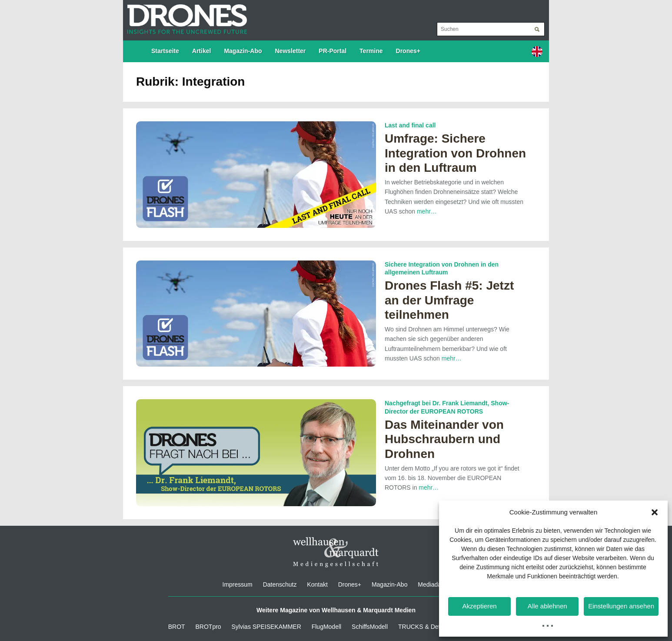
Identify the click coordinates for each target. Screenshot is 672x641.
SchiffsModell (370, 627)
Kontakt (317, 584)
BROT (177, 627)
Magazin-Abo (243, 51)
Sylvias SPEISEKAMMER (266, 627)
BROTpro (208, 627)
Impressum (238, 584)
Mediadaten (434, 584)
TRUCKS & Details (424, 627)
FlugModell (326, 627)
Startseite (165, 51)
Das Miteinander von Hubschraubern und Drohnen (444, 439)
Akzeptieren (479, 606)
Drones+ (408, 51)
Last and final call (410, 125)
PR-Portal (333, 51)
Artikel (202, 51)
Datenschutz (280, 584)
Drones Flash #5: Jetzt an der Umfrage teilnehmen (449, 300)
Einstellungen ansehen (621, 606)
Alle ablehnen (547, 606)
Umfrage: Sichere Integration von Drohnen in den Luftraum (455, 153)
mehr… (427, 211)
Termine (371, 51)
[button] (655, 512)
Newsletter (291, 51)
